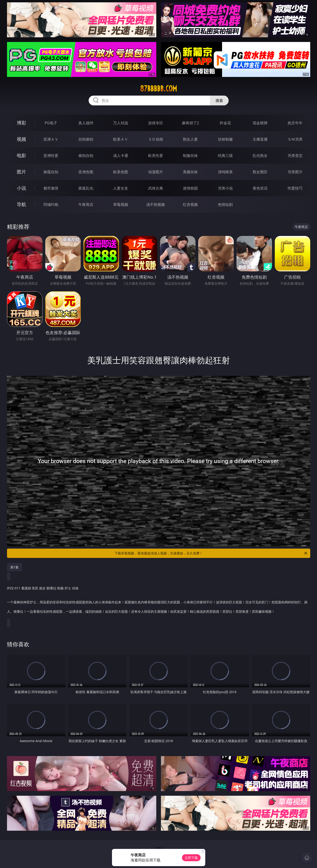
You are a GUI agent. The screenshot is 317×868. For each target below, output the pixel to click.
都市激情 (51, 188)
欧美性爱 (156, 156)
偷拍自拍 (86, 156)
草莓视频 (121, 204)
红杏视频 (190, 204)
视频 (21, 139)
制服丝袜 (190, 156)
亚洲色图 (86, 172)
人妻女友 (121, 188)
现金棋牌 (260, 123)
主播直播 (260, 139)
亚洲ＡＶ (51, 139)
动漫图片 (156, 172)
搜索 (219, 100)
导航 (21, 204)
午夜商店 (86, 204)
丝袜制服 (225, 139)
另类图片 (295, 172)
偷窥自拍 (51, 172)
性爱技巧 (295, 188)
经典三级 (225, 156)
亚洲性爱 (51, 156)
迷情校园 (190, 188)
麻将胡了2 (190, 123)
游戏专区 (156, 123)
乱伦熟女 (260, 156)
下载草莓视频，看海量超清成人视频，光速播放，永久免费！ (211, 553)
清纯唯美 (225, 172)
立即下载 (191, 858)
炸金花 (225, 123)
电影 (21, 155)
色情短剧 (225, 204)
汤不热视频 (156, 204)
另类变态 (295, 156)
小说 (21, 188)
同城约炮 (51, 204)
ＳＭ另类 (295, 139)
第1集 (14, 567)
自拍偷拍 (86, 139)
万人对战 (121, 123)
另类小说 (225, 188)
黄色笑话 (260, 188)
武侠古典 (156, 188)
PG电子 (51, 123)
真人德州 (86, 123)
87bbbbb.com (158, 89)
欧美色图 (121, 172)
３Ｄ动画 (156, 139)
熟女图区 (260, 172)
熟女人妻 (190, 139)
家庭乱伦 (86, 188)
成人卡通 (121, 156)
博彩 (21, 123)
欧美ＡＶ (121, 139)
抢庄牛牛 (295, 123)
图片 (21, 172)
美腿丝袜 (190, 172)
